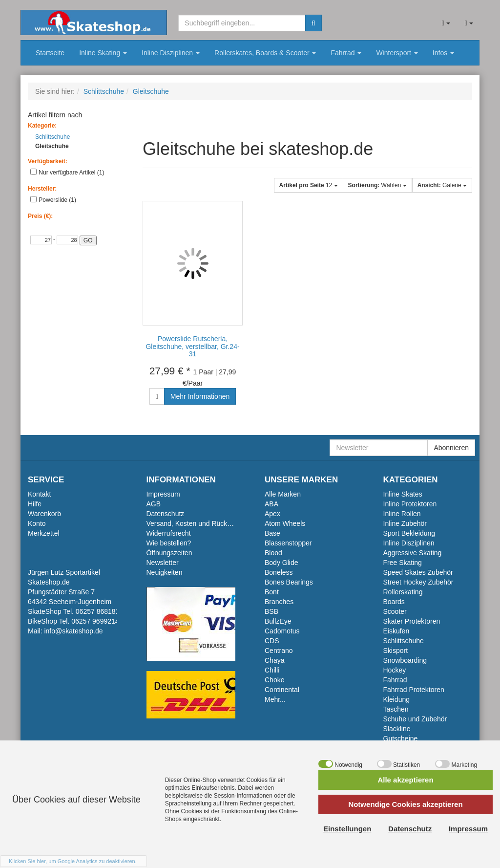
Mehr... (275, 699)
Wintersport (397, 53)
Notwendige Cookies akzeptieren (405, 804)
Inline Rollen (402, 514)
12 (309, 185)
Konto (37, 523)
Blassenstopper (288, 543)
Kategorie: (42, 126)
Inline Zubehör (405, 523)
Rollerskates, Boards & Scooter (265, 53)
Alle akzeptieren (405, 780)
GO (88, 240)
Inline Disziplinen (171, 53)
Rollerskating (403, 592)
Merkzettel (44, 533)
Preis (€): (40, 216)
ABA (271, 504)
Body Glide (281, 563)
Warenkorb (44, 514)
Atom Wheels (285, 523)
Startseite (50, 53)
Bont (272, 592)
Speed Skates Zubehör (418, 572)
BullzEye (278, 621)
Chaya (274, 660)
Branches (279, 602)
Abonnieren (451, 448)
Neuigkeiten (165, 572)
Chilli (272, 670)
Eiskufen (396, 631)
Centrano (279, 651)
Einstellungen (347, 829)
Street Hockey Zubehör (418, 582)
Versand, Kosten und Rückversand (199, 523)
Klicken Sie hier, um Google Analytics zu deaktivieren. (73, 861)
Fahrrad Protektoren (414, 690)
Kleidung (397, 699)
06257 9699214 (95, 621)
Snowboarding (405, 660)
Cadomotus (282, 631)
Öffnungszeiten (169, 553)
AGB (154, 504)
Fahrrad (346, 53)
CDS (272, 641)
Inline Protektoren (410, 504)
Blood (273, 553)
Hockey (395, 670)
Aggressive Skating (413, 553)
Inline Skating (103, 53)
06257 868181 (98, 611)
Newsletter (163, 563)
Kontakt (39, 494)
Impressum (163, 494)
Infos (443, 53)
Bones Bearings (289, 582)
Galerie (442, 185)
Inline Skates (403, 494)
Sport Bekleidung (409, 533)
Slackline (397, 729)
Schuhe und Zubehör (415, 719)
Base (272, 533)
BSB (271, 611)
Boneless (279, 572)
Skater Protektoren (412, 621)
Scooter (395, 611)
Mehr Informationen (200, 396)
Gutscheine (401, 738)
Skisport (396, 651)
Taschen (396, 709)
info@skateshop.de (73, 631)
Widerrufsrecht (169, 533)
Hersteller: (42, 189)
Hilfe (35, 504)
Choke (274, 680)
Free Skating (403, 563)
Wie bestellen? (169, 543)
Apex (272, 514)
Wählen (377, 185)
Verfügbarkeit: (48, 161)
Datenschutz (166, 514)
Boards (394, 602)
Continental (282, 690)
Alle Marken (283, 494)
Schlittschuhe (50, 137)
